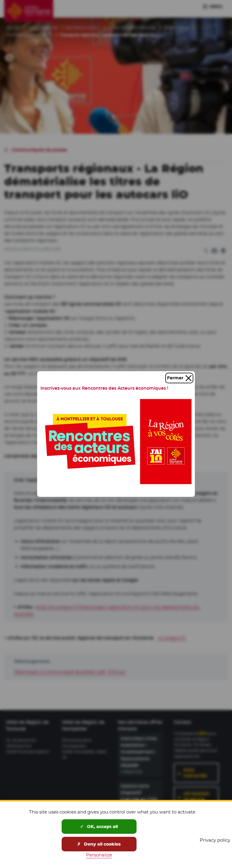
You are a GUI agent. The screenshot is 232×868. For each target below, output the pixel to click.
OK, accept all (99, 827)
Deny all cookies (99, 844)
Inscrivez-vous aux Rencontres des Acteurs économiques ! (104, 388)
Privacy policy (215, 840)
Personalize (99, 855)
